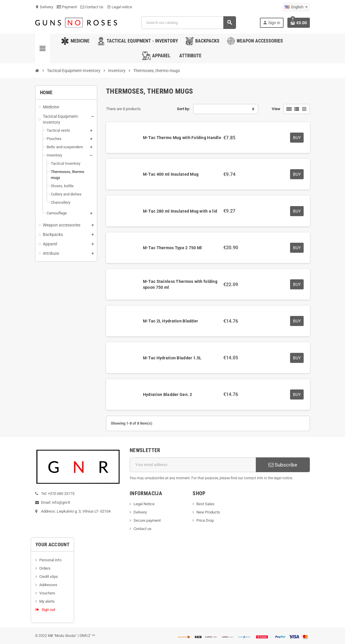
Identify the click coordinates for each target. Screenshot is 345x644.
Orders (45, 568)
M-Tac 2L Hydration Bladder (170, 321)
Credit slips (49, 577)
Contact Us (92, 7)
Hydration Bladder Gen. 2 (168, 394)
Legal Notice (144, 504)
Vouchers (47, 593)
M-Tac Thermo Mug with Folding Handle (182, 138)
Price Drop (205, 520)
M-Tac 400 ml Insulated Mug (171, 174)
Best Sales (205, 504)
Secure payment (147, 520)
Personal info (50, 560)
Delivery (44, 7)
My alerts (47, 601)
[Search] (188, 23)
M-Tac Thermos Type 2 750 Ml (172, 248)
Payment (67, 7)
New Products (208, 512)
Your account (52, 544)
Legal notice (119, 7)
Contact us (143, 529)
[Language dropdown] (296, 7)
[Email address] (193, 465)
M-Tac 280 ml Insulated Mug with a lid (180, 211)
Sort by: (184, 109)
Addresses (48, 585)
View (276, 109)
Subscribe (283, 465)
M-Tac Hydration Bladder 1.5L (172, 358)
